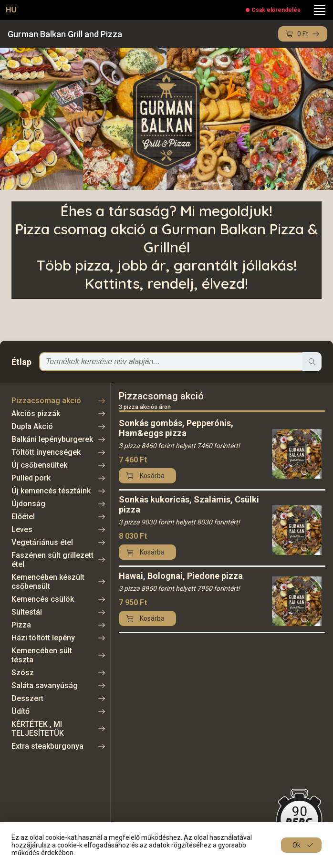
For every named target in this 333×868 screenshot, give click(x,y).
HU (11, 10)
